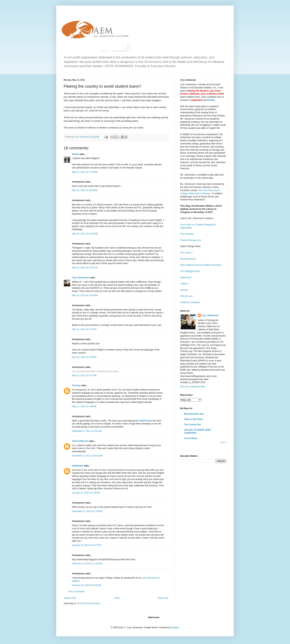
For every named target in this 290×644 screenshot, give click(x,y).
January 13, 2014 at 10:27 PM (87, 545)
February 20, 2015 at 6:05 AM (86, 585)
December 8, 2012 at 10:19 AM (87, 456)
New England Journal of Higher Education (201, 265)
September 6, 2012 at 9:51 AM (87, 431)
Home (117, 598)
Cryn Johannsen (81, 278)
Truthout (184, 284)
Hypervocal (186, 277)
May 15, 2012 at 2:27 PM (84, 329)
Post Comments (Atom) (89, 603)
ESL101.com (187, 296)
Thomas (76, 385)
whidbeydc (78, 466)
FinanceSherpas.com (191, 240)
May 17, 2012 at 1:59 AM (84, 406)
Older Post (163, 598)
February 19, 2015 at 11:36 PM (87, 564)
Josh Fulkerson (80, 441)
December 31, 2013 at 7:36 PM (87, 511)
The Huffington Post (190, 271)
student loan (145, 421)
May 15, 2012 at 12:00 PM (85, 295)
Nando (75, 154)
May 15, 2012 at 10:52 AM (85, 234)
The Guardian (187, 234)
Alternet (184, 290)
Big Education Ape (194, 414)
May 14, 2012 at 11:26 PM (85, 172)
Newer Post (70, 598)
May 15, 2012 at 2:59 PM (84, 357)
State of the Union (194, 419)
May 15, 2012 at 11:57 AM (85, 268)
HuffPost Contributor (190, 302)
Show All (223, 442)
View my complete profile (192, 387)
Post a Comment (76, 592)
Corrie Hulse (191, 438)
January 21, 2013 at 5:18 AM (86, 493)
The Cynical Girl (192, 425)
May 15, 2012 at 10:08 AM (85, 190)
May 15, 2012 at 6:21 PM (84, 375)
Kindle (211, 100)
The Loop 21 (186, 253)
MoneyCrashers (188, 259)
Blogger (175, 628)
